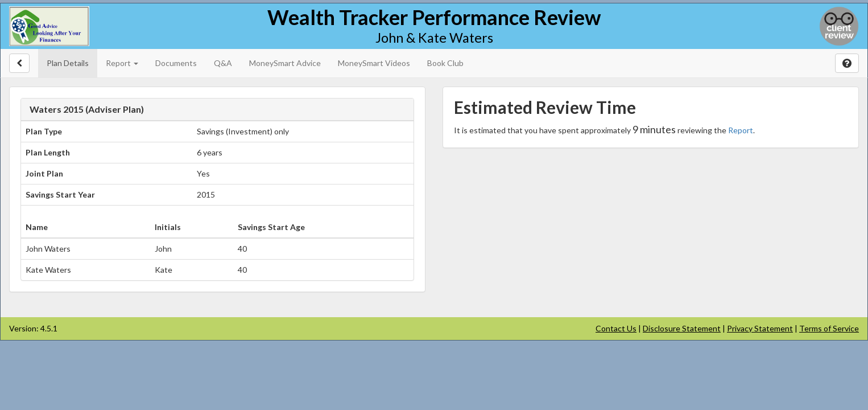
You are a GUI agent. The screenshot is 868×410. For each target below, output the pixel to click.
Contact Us (616, 328)
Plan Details (68, 63)
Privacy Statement (760, 328)
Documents (176, 63)
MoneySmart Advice (285, 63)
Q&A (223, 63)
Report (741, 130)
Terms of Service (829, 328)
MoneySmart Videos (374, 63)
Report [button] (122, 63)
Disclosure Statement (682, 328)
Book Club (445, 63)
